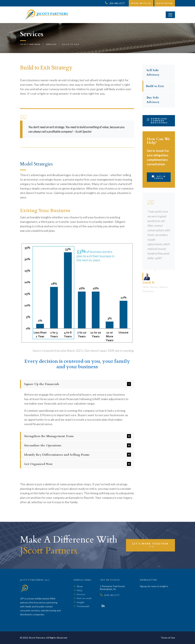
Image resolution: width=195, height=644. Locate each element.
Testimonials (83, 606)
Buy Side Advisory (153, 100)
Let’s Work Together (150, 546)
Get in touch (159, 177)
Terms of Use (168, 638)
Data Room (165, 3)
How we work (84, 598)
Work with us (141, 3)
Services (81, 594)
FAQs (80, 590)
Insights (81, 602)
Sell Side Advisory (153, 72)
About (80, 586)
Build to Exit (155, 86)
